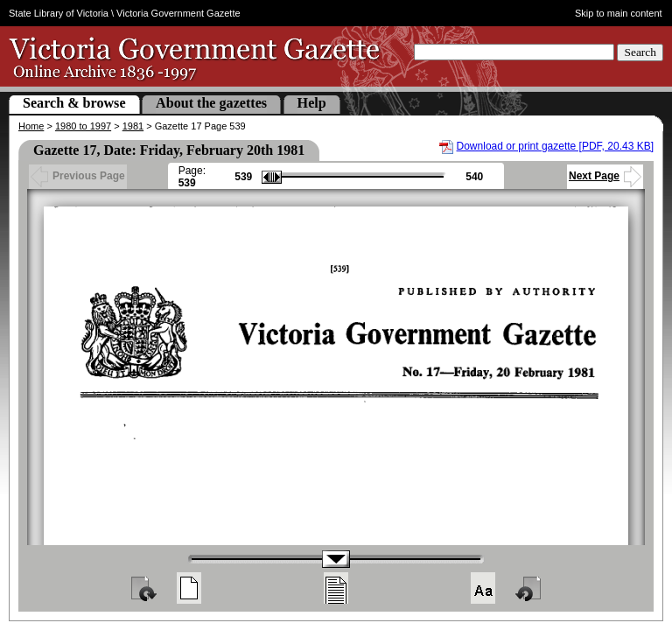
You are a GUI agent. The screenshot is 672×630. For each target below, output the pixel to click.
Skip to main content (619, 13)
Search (640, 52)
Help (312, 103)
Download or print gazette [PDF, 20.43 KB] (555, 146)
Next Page (605, 176)
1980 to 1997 (83, 126)
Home (31, 126)
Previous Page (78, 176)
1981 (133, 126)
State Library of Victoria (59, 13)
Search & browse (74, 103)
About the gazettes (211, 103)
